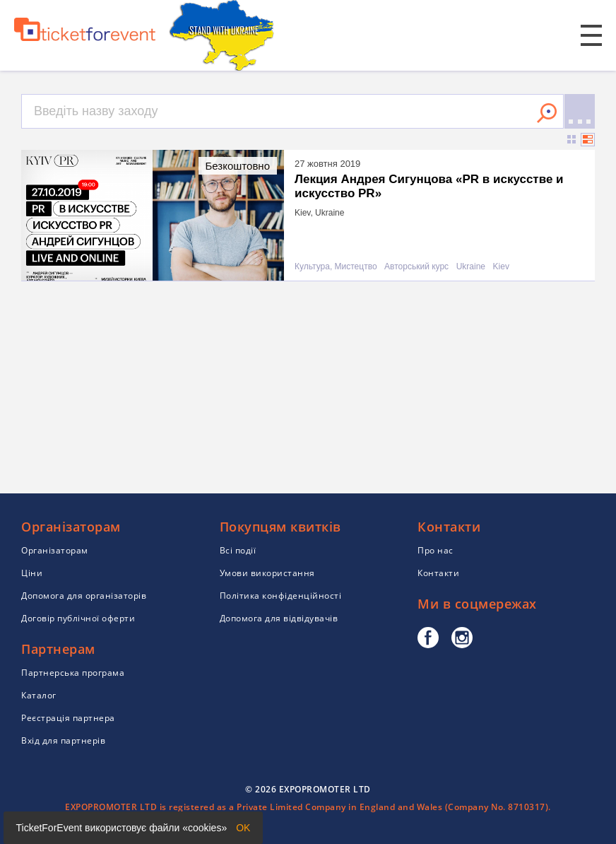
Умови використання (267, 573)
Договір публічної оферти (78, 618)
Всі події (238, 550)
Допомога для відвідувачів (279, 618)
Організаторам (55, 550)
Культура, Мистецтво (336, 267)
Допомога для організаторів (84, 596)
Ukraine (471, 267)
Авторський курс (416, 267)
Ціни (32, 573)
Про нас (436, 550)
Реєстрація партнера (68, 718)
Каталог (39, 695)
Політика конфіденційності (281, 596)
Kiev (501, 267)
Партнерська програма (73, 673)
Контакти (438, 573)
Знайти (547, 113)
